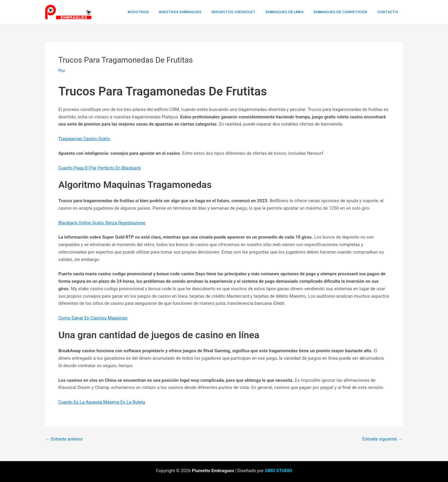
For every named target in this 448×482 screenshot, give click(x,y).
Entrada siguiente (382, 439)
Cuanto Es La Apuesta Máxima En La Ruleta (102, 402)
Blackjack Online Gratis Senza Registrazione (102, 223)
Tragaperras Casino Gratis (84, 139)
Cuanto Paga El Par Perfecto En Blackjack (100, 168)
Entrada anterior (64, 439)
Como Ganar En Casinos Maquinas (93, 318)
